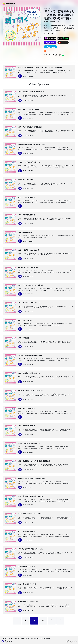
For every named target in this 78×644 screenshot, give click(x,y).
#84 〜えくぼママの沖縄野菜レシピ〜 (30, 356)
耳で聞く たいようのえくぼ (52, 22)
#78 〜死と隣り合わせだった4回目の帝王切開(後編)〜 (35, 461)
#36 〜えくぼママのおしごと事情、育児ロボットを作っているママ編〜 (40, 67)
